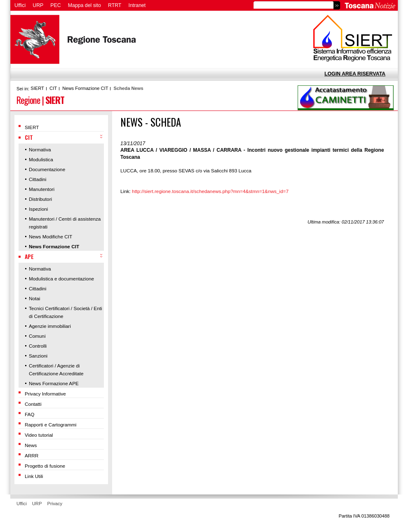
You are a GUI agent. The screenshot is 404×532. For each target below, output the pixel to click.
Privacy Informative (45, 394)
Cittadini (38, 179)
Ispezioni (38, 209)
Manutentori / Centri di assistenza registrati (65, 223)
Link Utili (34, 476)
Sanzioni (38, 356)
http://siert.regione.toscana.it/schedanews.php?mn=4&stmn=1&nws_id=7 (210, 191)
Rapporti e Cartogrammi (50, 425)
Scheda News (129, 88)
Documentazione (47, 169)
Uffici (20, 5)
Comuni (37, 336)
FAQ (30, 414)
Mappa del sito (85, 5)
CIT (53, 88)
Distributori (40, 199)
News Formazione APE (54, 383)
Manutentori (42, 189)
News (31, 445)
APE (29, 257)
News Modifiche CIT (50, 237)
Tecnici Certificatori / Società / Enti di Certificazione (66, 312)
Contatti (33, 404)
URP (38, 5)
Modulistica (41, 159)
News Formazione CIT (85, 88)
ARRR (32, 455)
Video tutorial (39, 435)
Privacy (55, 504)
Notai (34, 298)
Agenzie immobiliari (50, 326)
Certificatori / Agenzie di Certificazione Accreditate (56, 370)
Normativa (40, 149)
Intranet (137, 5)
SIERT (37, 88)
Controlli (38, 346)
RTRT (115, 5)
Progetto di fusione (45, 466)
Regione (28, 100)
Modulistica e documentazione (61, 279)
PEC (55, 5)
